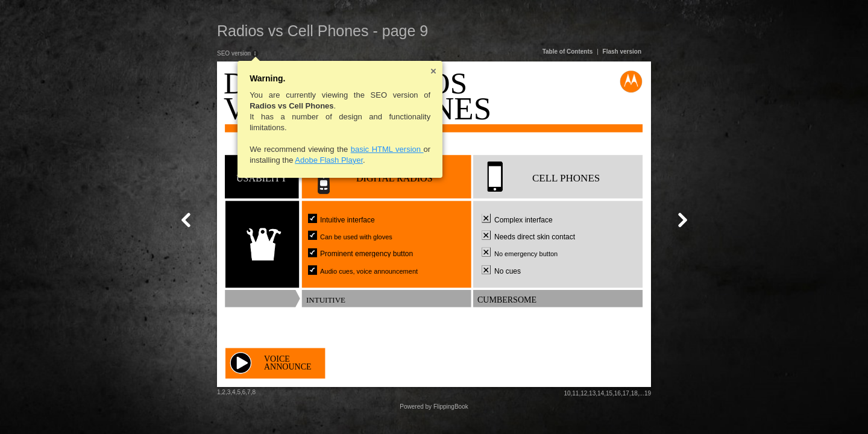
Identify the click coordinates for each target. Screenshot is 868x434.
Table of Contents (568, 52)
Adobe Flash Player (329, 160)
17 (626, 393)
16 (618, 393)
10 (567, 393)
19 (648, 393)
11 (575, 393)
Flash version (622, 52)
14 (601, 393)
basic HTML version (387, 149)
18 (634, 393)
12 (584, 393)
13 (592, 393)
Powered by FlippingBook (434, 407)
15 (609, 393)
